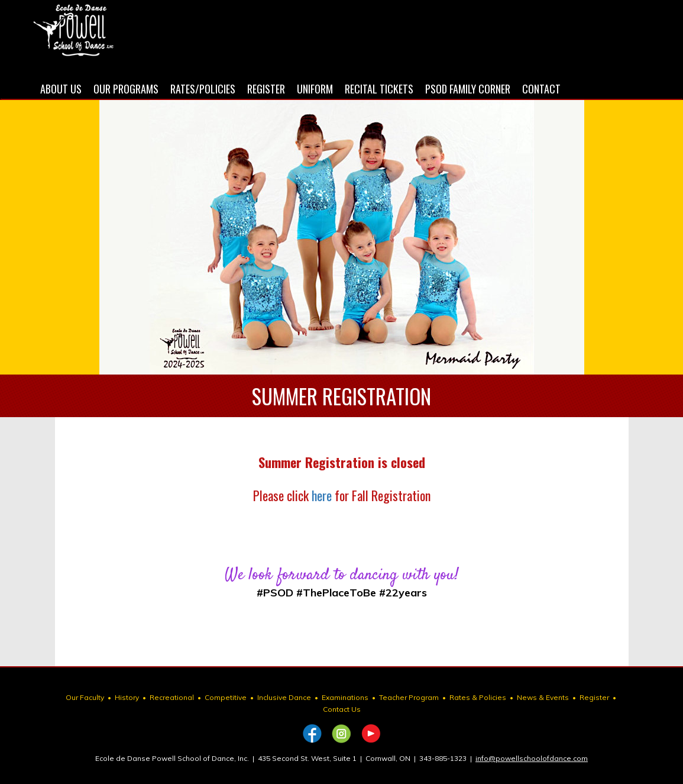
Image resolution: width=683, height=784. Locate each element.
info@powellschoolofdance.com (532, 758)
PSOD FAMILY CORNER (468, 89)
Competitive (226, 697)
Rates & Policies (478, 697)
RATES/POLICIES (203, 89)
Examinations (345, 697)
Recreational (172, 697)
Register (594, 697)
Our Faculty (85, 697)
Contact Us (342, 709)
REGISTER (266, 89)
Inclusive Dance (284, 697)
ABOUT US (61, 89)
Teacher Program (409, 697)
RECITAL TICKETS (379, 89)
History (127, 697)
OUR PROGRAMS (126, 89)
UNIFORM (315, 89)
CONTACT (541, 89)
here (322, 495)
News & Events (543, 697)
